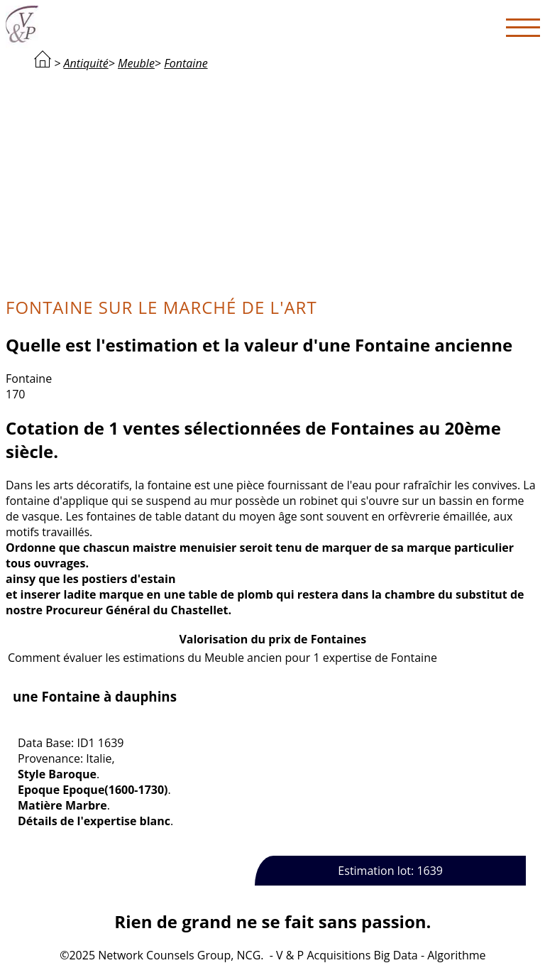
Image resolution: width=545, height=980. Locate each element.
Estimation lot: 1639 (390, 871)
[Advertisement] (273, 182)
